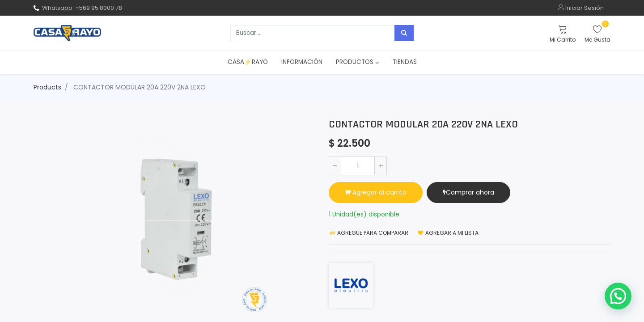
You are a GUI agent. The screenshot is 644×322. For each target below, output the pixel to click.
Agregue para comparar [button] (369, 233)
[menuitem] (248, 62)
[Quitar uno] (335, 166)
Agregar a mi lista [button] (448, 233)
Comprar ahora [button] (468, 192)
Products (47, 87)
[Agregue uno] (381, 166)
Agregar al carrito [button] (376, 192)
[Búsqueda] (404, 33)
